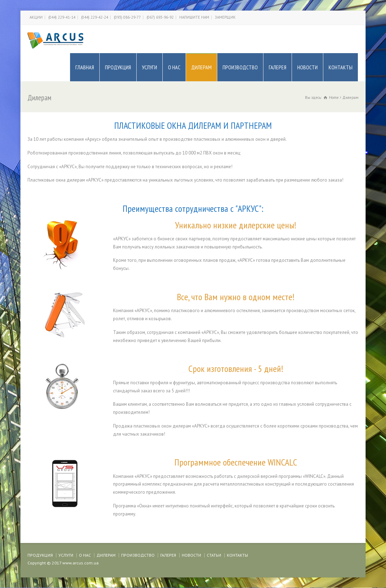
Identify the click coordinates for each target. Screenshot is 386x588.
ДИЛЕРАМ (201, 67)
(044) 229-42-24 (95, 17)
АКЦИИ (36, 17)
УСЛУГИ (150, 67)
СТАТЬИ (214, 555)
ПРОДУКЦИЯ (118, 67)
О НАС (174, 67)
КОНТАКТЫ (341, 67)
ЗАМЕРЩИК (225, 17)
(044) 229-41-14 (62, 17)
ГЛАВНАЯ (85, 67)
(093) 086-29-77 (127, 17)
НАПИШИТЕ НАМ (194, 17)
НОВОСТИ (307, 67)
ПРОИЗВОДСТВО (240, 67)
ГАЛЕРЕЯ (278, 67)
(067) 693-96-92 (160, 17)
